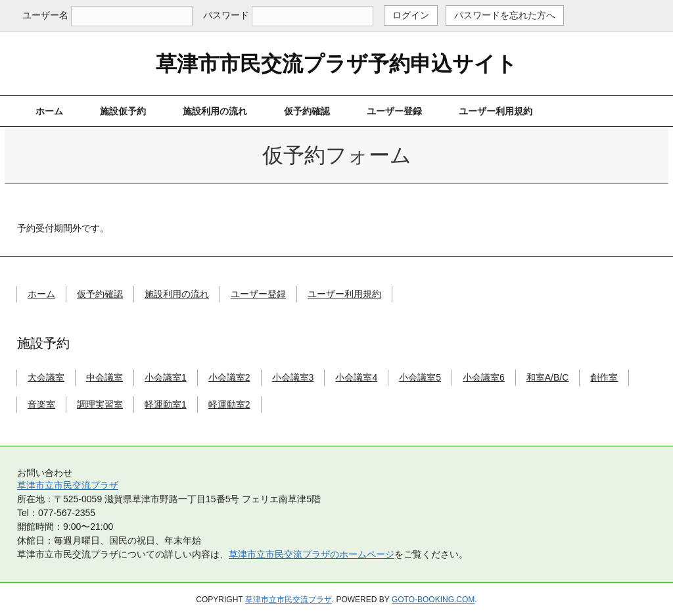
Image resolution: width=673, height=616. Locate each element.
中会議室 (104, 377)
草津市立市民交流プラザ (68, 485)
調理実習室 (100, 404)
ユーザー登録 (394, 111)
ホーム (49, 111)
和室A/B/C (548, 377)
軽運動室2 (229, 404)
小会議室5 (420, 377)
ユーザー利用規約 (496, 111)
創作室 (604, 377)
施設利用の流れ (215, 111)
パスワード (226, 15)
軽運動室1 (166, 404)
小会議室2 (229, 377)
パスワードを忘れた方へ (505, 15)
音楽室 (41, 404)
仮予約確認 (307, 111)
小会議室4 (356, 377)
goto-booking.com (433, 600)
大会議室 (46, 377)
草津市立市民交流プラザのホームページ (312, 554)
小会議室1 (166, 377)
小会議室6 (484, 377)
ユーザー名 (45, 15)
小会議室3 (293, 377)
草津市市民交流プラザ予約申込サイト (336, 64)
